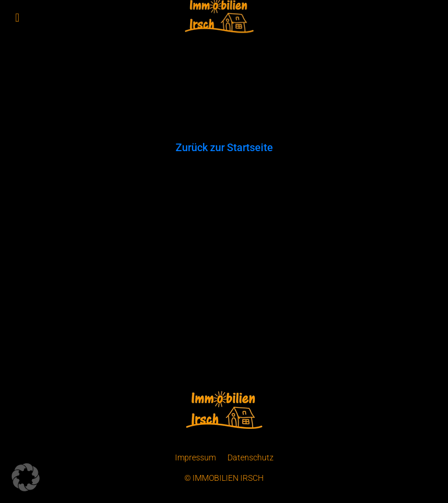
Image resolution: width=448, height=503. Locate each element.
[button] (26, 477)
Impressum (195, 457)
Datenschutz (251, 457)
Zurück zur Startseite (224, 147)
